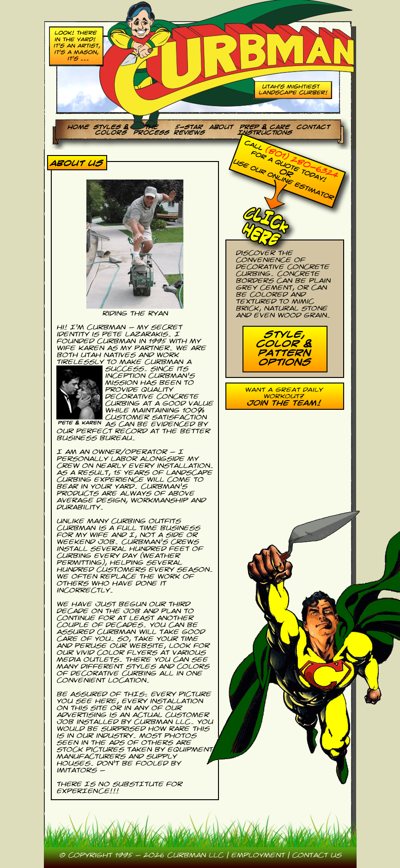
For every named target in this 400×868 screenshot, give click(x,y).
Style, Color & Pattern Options (284, 348)
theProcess (151, 130)
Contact (313, 127)
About (221, 127)
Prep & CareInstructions (264, 130)
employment (258, 855)
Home (78, 127)
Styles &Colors (111, 130)
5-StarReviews (189, 130)
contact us (317, 855)
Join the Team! (283, 403)
